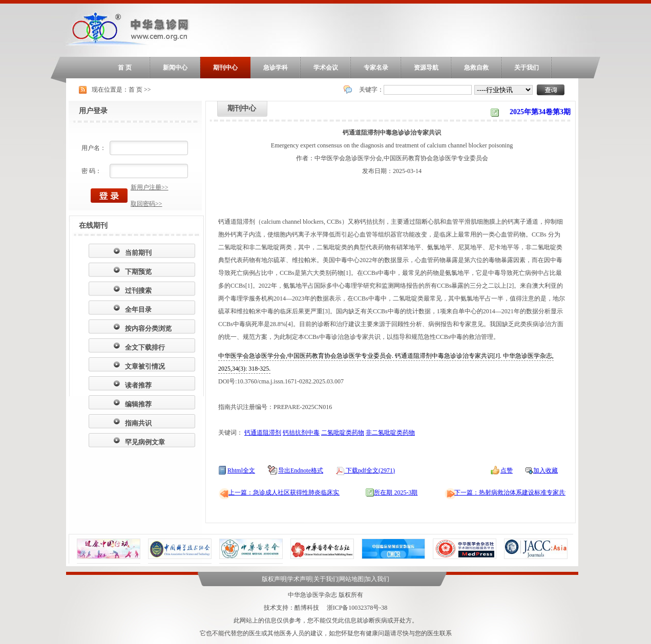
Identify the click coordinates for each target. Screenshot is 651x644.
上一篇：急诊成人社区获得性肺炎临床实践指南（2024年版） (311, 492)
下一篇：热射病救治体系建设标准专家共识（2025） (525, 492)
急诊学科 (276, 68)
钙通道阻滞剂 (263, 433)
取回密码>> (146, 204)
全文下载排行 (145, 347)
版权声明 (274, 579)
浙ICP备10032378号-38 (357, 608)
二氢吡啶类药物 (343, 433)
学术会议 (326, 68)
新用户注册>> (150, 187)
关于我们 (527, 68)
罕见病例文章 (145, 442)
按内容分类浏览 (148, 328)
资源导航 (426, 68)
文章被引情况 (145, 366)
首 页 (125, 68)
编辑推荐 (138, 404)
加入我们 (377, 579)
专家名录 (376, 68)
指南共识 (138, 423)
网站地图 (351, 579)
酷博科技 (307, 608)
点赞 (507, 470)
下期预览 (138, 272)
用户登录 (93, 111)
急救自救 (476, 68)
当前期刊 (138, 253)
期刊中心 (225, 68)
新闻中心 (175, 68)
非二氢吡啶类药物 (390, 433)
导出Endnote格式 (301, 470)
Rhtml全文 (241, 470)
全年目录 (138, 309)
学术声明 (300, 579)
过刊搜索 (138, 291)
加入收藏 (545, 470)
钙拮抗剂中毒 (301, 433)
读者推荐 (138, 385)
